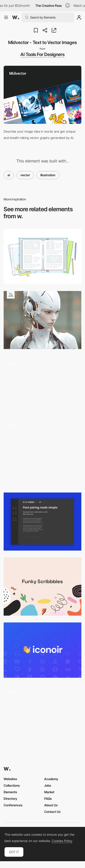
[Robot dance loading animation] (42, 384)
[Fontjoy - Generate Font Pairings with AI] (42, 522)
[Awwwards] (16, 17)
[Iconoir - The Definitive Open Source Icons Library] (42, 650)
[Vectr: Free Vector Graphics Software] (42, 257)
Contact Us (52, 812)
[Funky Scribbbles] (42, 586)
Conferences (13, 805)
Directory (10, 799)
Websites (10, 779)
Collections (12, 785)
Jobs (48, 785)
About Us (51, 805)
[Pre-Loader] (42, 714)
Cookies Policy (62, 841)
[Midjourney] (42, 320)
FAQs (48, 799)
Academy (51, 779)
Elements (10, 792)
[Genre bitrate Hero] (42, 452)
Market (49, 792)
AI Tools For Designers (42, 54)
